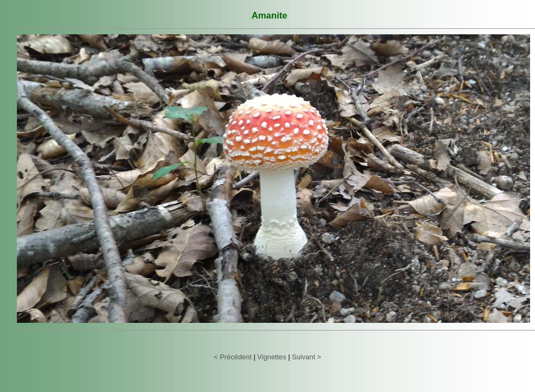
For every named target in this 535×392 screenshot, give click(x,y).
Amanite (270, 16)
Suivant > (307, 357)
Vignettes (272, 357)
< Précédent (232, 357)
